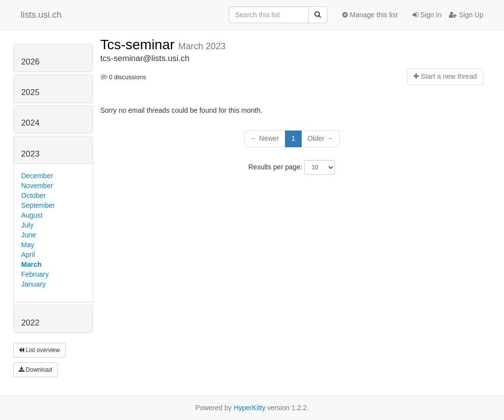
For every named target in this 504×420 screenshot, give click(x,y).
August (32, 215)
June (29, 235)
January (33, 284)
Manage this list (370, 15)
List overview (39, 350)
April (28, 255)
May (28, 245)
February (35, 274)
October (33, 195)
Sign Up (466, 15)
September (38, 205)
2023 (30, 154)
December (37, 176)
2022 (30, 323)
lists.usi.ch (41, 15)
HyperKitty (250, 408)
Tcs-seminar (140, 45)
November (37, 186)
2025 (30, 92)
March (31, 264)
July (27, 225)
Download (35, 370)
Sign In (427, 15)
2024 (30, 123)
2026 (30, 62)
